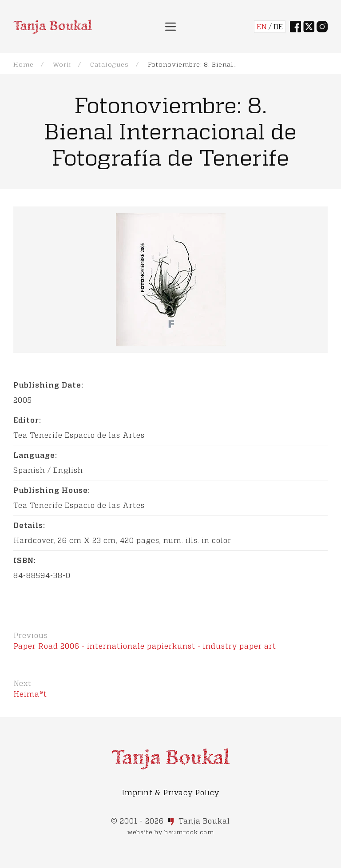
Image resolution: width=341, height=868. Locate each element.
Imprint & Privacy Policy (170, 792)
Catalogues (109, 64)
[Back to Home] (53, 27)
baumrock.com (189, 832)
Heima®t (30, 694)
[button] (170, 27)
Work (62, 64)
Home (24, 64)
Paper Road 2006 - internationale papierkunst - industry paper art (145, 646)
